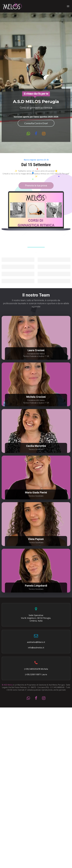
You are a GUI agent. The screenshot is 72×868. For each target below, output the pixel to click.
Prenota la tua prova (36, 186)
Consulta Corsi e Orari (36, 123)
